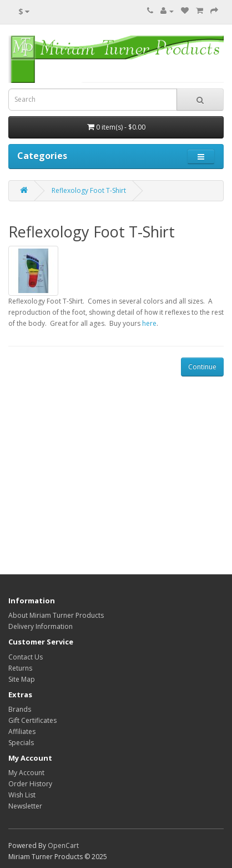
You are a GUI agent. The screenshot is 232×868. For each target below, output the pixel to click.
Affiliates (22, 731)
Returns (20, 668)
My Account (26, 773)
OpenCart (63, 845)
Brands (20, 709)
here (149, 323)
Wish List (22, 795)
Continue (202, 367)
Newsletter (25, 806)
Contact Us (26, 657)
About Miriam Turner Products (56, 615)
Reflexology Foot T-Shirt (89, 190)
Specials (21, 743)
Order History (30, 784)
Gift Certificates (32, 720)
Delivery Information (41, 626)
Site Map (22, 679)
